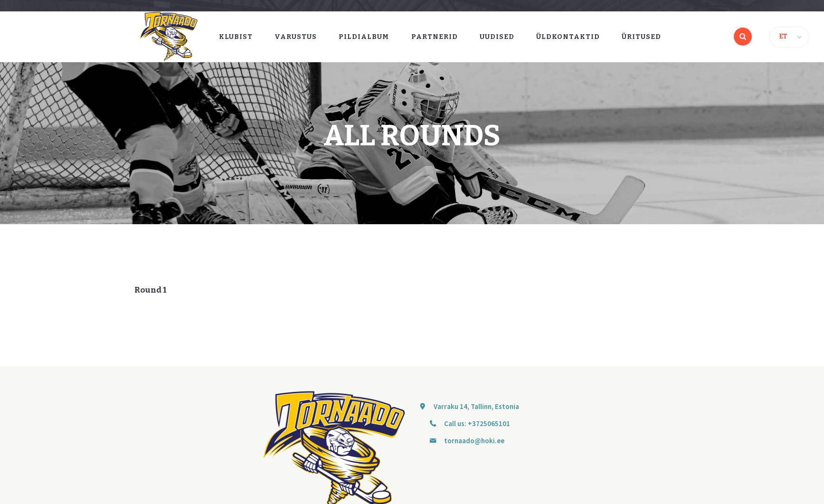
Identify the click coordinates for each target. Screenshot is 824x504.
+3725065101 (489, 423)
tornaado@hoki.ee (474, 441)
